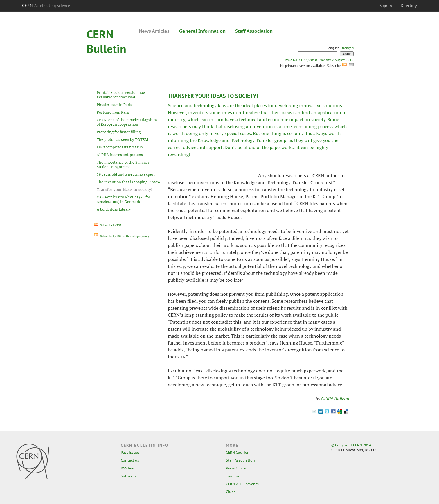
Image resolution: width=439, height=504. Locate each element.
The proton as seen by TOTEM (122, 139)
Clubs (231, 492)
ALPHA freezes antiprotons (120, 155)
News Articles (154, 31)
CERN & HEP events (242, 484)
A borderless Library (114, 209)
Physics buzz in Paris (114, 105)
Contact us (130, 460)
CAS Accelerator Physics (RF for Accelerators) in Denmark (123, 199)
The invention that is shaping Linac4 (128, 182)
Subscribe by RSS (107, 225)
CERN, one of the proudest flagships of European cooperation (127, 122)
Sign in (386, 6)
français (348, 48)
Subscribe (129, 476)
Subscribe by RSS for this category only (122, 236)
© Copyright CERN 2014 (351, 445)
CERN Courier (237, 452)
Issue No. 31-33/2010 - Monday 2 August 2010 (319, 60)
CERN (46, 6)
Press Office (236, 468)
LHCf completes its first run (120, 147)
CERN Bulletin (335, 399)
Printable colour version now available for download (121, 95)
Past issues (130, 452)
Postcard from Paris (113, 112)
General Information (202, 31)
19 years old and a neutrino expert (126, 174)
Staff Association (254, 31)
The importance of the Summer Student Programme (123, 164)
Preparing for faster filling (119, 132)
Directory (409, 6)
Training (233, 476)
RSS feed (128, 468)
